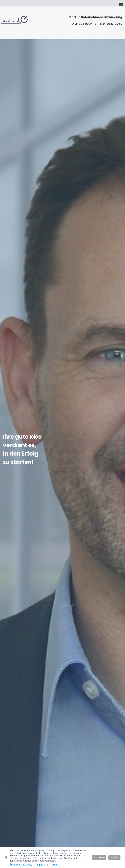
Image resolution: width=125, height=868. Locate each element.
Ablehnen (114, 857)
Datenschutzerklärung (21, 864)
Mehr (55, 864)
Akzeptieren (99, 857)
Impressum (42, 864)
